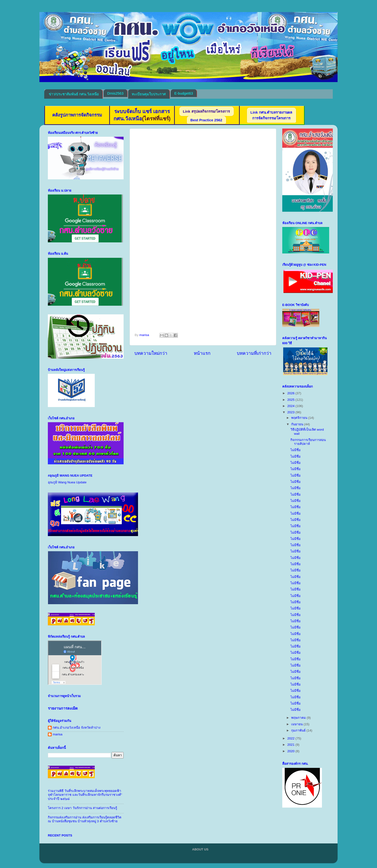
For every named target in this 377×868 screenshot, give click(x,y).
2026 (291, 393)
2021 (291, 745)
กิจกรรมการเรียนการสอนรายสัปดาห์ (308, 442)
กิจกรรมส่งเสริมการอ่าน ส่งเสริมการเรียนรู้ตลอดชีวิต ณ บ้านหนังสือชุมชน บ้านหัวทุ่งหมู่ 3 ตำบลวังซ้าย (85, 819)
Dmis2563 (115, 93)
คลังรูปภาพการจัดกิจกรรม (77, 115)
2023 (291, 412)
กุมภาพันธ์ (299, 730)
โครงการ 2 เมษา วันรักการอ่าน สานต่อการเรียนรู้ (82, 808)
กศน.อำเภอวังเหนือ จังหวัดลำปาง (77, 728)
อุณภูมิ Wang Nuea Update (67, 482)
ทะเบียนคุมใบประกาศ (149, 94)
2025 (291, 400)
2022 (291, 738)
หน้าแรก (202, 353)
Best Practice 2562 (206, 120)
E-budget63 (184, 93)
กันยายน (298, 424)
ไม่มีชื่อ (295, 450)
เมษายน (297, 724)
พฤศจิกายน (300, 418)
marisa (58, 734)
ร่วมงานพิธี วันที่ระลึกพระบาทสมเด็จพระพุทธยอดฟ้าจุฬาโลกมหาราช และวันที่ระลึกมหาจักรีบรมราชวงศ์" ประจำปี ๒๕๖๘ (85, 795)
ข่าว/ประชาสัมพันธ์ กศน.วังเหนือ (74, 94)
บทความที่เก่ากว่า (254, 353)
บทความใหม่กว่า (151, 353)
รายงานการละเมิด (63, 708)
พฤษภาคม (299, 718)
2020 (291, 751)
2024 (291, 406)
